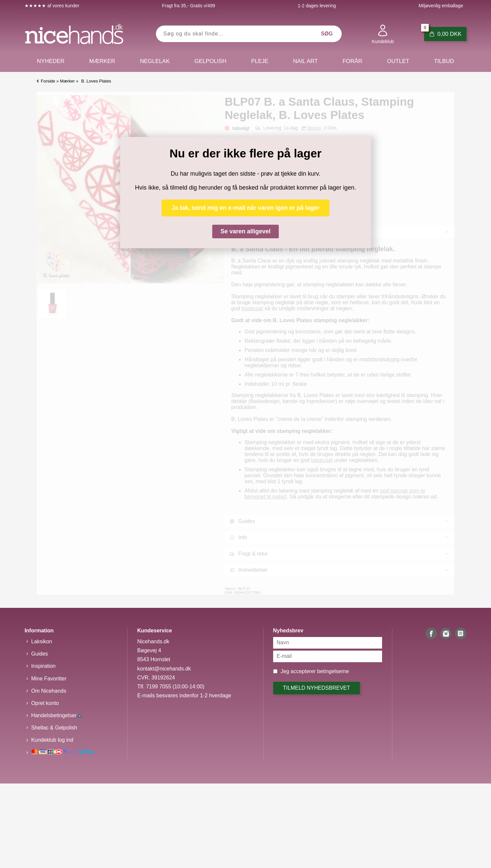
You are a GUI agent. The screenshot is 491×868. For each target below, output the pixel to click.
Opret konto (45, 703)
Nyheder (51, 61)
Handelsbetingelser (56, 715)
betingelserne (333, 671)
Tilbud (444, 61)
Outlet (398, 61)
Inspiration (43, 666)
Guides (40, 654)
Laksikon (42, 641)
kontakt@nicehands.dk (164, 669)
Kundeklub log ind (52, 740)
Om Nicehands (49, 691)
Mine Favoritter (49, 679)
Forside (48, 81)
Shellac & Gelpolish (54, 728)
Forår (353, 61)
